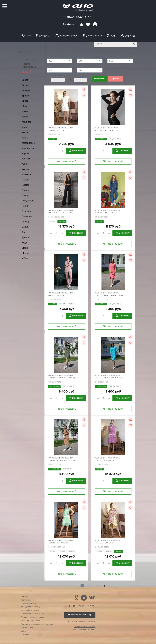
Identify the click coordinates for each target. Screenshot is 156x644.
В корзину (78, 151)
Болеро (26, 90)
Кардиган (27, 122)
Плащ (25, 195)
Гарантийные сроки (30, 610)
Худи (24, 243)
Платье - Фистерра (104, 460)
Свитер (26, 222)
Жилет (25, 111)
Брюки (25, 101)
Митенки (26, 174)
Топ (24, 232)
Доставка (25, 634)
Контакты (92, 35)
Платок (26, 185)
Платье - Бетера (56, 130)
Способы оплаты (28, 603)
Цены (23, 631)
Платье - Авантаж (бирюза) (110, 378)
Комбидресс (28, 143)
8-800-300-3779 (78, 17)
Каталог (43, 35)
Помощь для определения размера (37, 624)
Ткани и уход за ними (31, 621)
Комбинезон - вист (105, 213)
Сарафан (27, 216)
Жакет (25, 106)
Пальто (26, 180)
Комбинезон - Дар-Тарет (61, 213)
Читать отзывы (66, 161)
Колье (25, 138)
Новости (128, 35)
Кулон (25, 164)
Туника (25, 237)
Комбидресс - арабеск (107, 130)
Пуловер (26, 211)
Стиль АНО (28, 59)
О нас (111, 35)
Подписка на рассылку (80, 615)
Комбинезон (28, 148)
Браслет (26, 96)
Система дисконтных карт (33, 614)
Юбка (25, 258)
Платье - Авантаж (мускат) (63, 460)
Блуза (25, 85)
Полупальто (28, 201)
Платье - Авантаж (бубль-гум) (111, 295)
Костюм (26, 159)
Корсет (25, 153)
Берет (25, 80)
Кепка (25, 132)
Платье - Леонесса (104, 543)
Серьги (26, 227)
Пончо (25, 206)
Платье (26, 190)
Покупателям (67, 35)
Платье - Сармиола (58, 543)
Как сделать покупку (30, 607)
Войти (69, 24)
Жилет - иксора (56, 295)
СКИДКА (26, 72)
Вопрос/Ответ (28, 628)
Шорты (25, 253)
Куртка (25, 169)
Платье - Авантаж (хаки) (61, 378)
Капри (25, 117)
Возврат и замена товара (32, 617)
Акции (26, 35)
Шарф (25, 248)
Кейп (24, 127)
